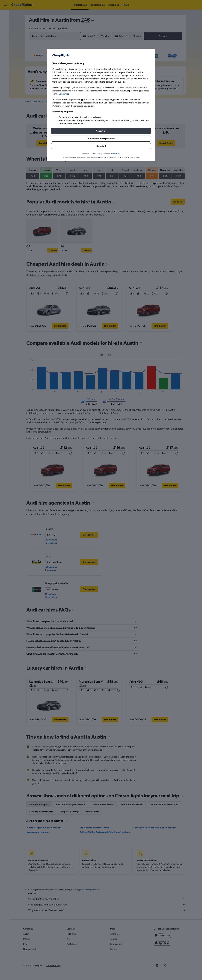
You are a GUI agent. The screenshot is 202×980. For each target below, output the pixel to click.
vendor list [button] (64, 94)
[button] (101, 131)
